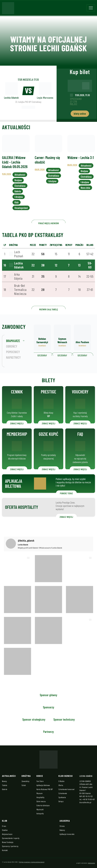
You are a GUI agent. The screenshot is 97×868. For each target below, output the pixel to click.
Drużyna (18, 186)
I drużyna (19, 202)
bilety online (80, 114)
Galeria (18, 197)
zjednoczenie (91, 863)
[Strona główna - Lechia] (8, 9)
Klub (17, 207)
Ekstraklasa (20, 191)
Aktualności (20, 181)
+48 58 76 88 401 (88, 799)
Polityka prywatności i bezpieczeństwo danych (32, 862)
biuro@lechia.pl (85, 802)
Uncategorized (21, 212)
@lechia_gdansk (26, 540)
